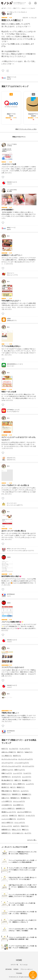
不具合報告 (19, 973)
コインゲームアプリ (7, 763)
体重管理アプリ (6, 830)
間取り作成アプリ (7, 791)
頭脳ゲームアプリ (7, 773)
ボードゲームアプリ (28, 766)
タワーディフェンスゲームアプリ (11, 766)
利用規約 (16, 969)
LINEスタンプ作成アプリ (9, 752)
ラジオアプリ (27, 773)
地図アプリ (18, 780)
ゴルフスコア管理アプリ (24, 812)
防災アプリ (16, 791)
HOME (19, 960)
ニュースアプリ (18, 773)
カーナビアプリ (16, 777)
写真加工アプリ (6, 794)
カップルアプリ (14, 749)
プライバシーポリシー (27, 969)
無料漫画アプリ (15, 798)
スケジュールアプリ (19, 801)
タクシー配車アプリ (19, 784)
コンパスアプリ (27, 777)
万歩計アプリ (25, 826)
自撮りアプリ (5, 798)
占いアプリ (28, 833)
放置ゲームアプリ (20, 770)
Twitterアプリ (29, 752)
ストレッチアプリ (20, 823)
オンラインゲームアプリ (26, 759)
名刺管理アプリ (20, 808)
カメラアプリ (25, 791)
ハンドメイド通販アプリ (9, 819)
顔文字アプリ (17, 756)
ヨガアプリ (16, 826)
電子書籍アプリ (25, 798)
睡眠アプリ (25, 830)
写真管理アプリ (16, 794)
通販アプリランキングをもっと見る (26, 129)
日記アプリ (21, 816)
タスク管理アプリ (18, 805)
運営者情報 (9, 969)
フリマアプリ (21, 819)
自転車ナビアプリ (7, 784)
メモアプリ (5, 816)
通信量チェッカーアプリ (9, 812)
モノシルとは (24, 965)
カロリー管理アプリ (7, 823)
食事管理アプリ (6, 833)
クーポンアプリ (30, 816)
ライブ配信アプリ (7, 756)
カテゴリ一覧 (14, 965)
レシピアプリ (30, 784)
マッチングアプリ (25, 749)
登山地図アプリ (27, 780)
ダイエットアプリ (7, 826)
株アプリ (13, 787)
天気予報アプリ (6, 777)
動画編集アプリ (27, 794)
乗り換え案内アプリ (7, 780)
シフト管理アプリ (7, 801)
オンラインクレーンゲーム (9, 759)
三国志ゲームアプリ (7, 770)
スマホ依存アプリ (7, 805)
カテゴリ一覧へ (32, 840)
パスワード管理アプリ (8, 808)
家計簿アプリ (5, 787)
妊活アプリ (5, 749)
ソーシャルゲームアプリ (22, 763)
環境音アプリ (21, 787)
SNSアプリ (20, 752)
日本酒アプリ (13, 816)
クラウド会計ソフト (18, 833)
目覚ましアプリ (16, 830)
